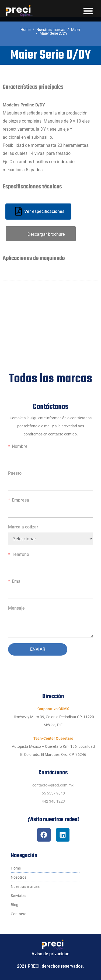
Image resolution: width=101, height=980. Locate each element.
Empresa (20, 500)
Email (17, 581)
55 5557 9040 (53, 793)
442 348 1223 (53, 801)
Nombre (20, 446)
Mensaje (16, 608)
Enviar (38, 649)
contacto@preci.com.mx (53, 785)
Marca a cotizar (23, 527)
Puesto (15, 473)
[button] (88, 11)
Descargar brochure (46, 234)
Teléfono (20, 554)
